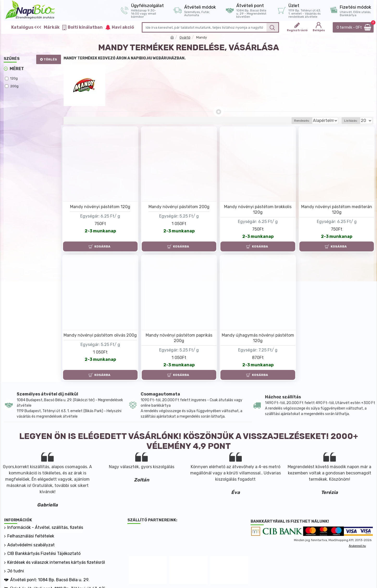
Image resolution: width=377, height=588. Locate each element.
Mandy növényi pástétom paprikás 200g (179, 338)
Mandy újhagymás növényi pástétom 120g (258, 338)
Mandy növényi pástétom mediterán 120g (337, 209)
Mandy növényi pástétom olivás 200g (100, 335)
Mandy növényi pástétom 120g (100, 207)
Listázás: (353, 121)
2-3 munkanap (100, 231)
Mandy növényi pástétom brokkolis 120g (258, 209)
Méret (17, 69)
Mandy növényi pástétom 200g (179, 207)
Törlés (50, 59)
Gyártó (185, 37)
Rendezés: (284, 121)
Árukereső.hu (357, 546)
